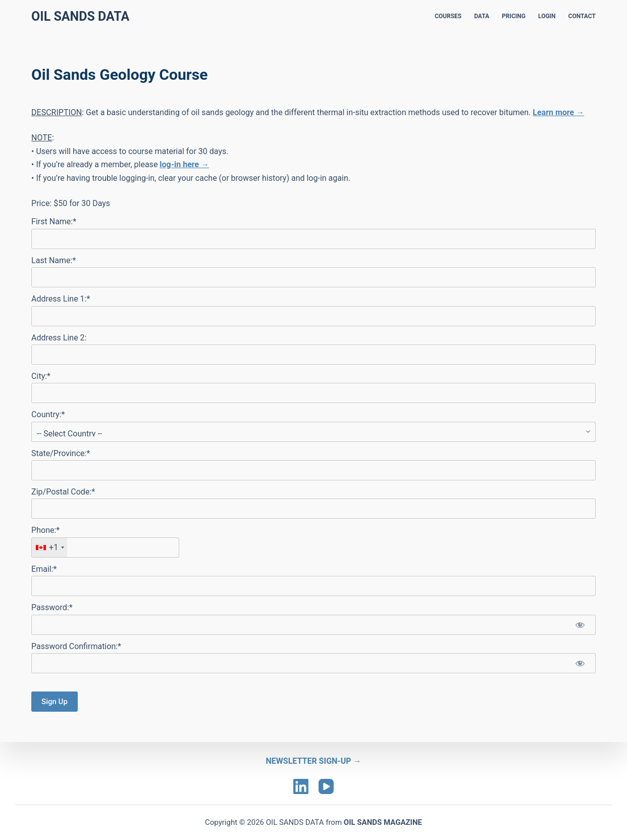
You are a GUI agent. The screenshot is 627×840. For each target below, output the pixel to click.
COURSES (448, 16)
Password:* (52, 607)
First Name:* (54, 221)
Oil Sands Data (80, 16)
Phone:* (45, 530)
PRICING (514, 16)
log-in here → (184, 164)
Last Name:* (54, 260)
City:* (41, 376)
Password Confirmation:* (76, 646)
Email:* (44, 569)
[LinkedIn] (301, 786)
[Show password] (580, 625)
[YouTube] (326, 786)
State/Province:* (61, 453)
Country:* (48, 414)
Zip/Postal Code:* (63, 492)
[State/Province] (313, 470)
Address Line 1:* (61, 299)
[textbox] (105, 548)
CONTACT (582, 16)
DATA (482, 16)
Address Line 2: (59, 338)
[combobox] (49, 548)
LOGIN (547, 16)
